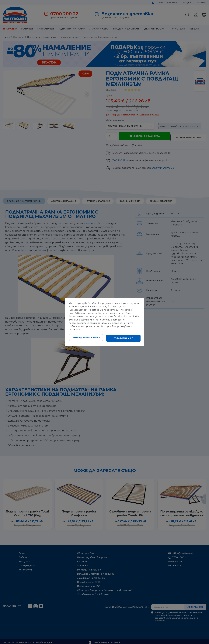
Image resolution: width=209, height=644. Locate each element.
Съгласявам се (123, 338)
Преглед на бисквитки (86, 338)
